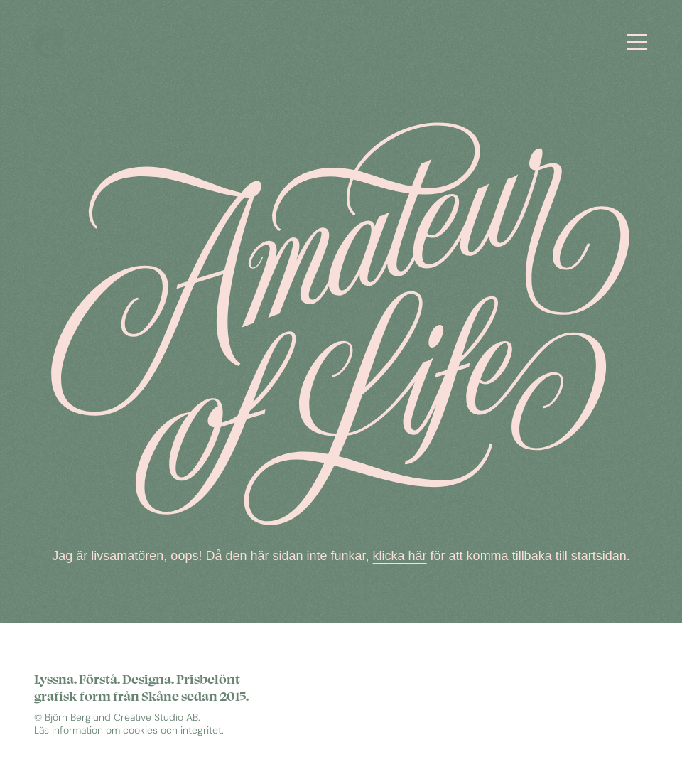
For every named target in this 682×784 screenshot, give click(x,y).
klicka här (400, 562)
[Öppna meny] (641, 41)
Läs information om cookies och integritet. (129, 730)
